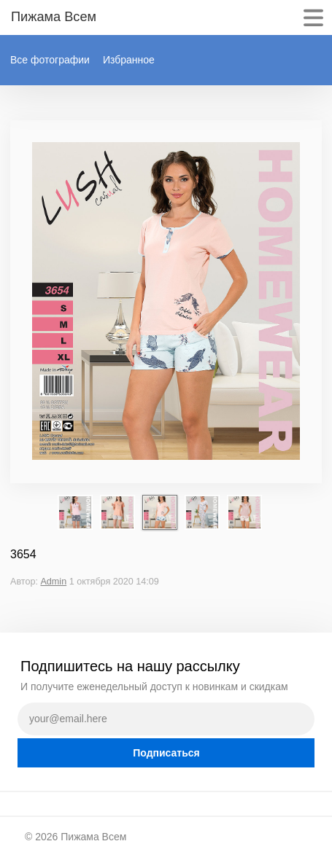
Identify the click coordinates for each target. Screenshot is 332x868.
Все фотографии (50, 60)
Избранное (129, 60)
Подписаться (166, 753)
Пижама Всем (93, 837)
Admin (53, 582)
